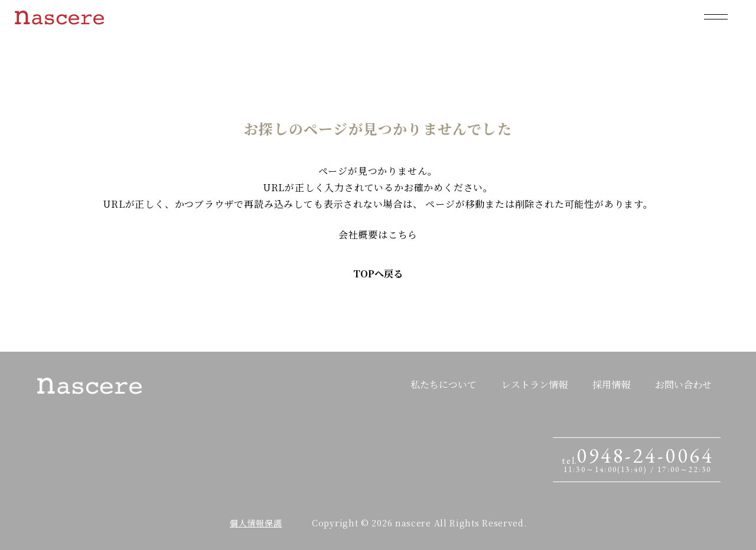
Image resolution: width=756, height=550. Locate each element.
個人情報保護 (256, 523)
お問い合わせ (683, 384)
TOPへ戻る (378, 274)
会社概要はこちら (378, 235)
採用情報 (611, 384)
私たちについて (444, 384)
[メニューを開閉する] (716, 17)
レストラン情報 (535, 384)
